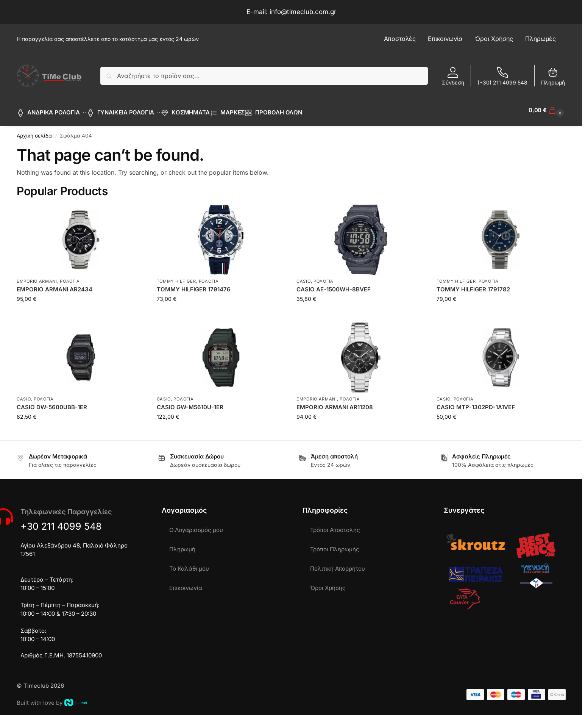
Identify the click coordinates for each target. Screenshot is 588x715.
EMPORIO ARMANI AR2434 (55, 285)
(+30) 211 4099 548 (502, 76)
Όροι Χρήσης (328, 584)
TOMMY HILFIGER (176, 277)
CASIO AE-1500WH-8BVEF (334, 285)
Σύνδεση (453, 76)
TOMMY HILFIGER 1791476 (194, 285)
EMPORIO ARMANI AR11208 (335, 403)
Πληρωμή (553, 76)
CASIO (304, 277)
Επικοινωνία (186, 584)
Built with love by (52, 698)
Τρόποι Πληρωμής (335, 545)
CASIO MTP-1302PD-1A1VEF (476, 403)
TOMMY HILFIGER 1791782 (473, 285)
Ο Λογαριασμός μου (196, 526)
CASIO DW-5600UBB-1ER (52, 403)
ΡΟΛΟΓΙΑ (70, 277)
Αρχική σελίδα (34, 131)
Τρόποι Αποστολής (335, 526)
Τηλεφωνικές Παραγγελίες (66, 508)
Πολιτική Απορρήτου (338, 564)
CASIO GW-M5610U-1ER (190, 403)
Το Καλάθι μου (189, 564)
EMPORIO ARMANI (37, 277)
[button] (547, 110)
